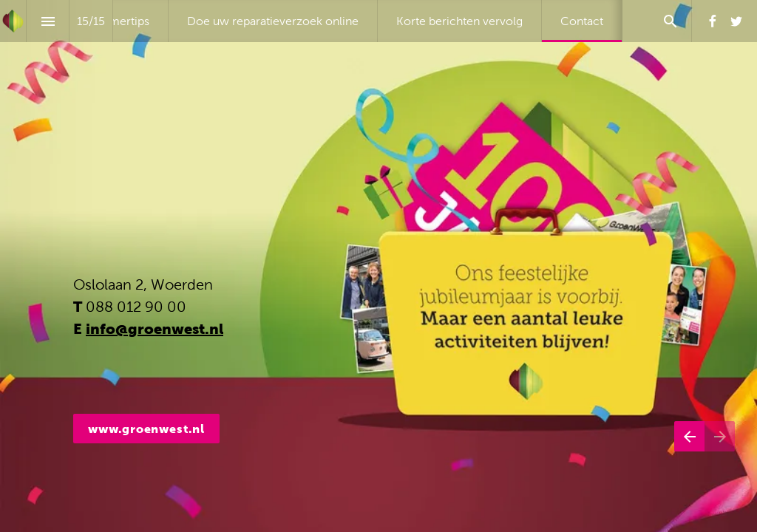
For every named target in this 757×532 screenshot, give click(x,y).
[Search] (670, 21)
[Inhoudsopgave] (48, 21)
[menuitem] (122, 21)
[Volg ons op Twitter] (736, 21)
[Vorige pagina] (689, 454)
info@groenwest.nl (155, 329)
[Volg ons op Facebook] (713, 21)
